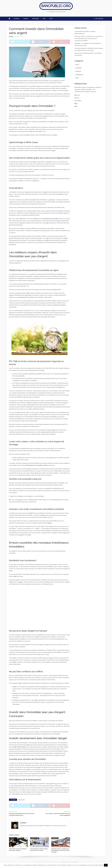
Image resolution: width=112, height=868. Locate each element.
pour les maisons (60, 305)
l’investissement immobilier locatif (36, 465)
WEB (44, 19)
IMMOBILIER (36, 19)
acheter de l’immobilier (19, 747)
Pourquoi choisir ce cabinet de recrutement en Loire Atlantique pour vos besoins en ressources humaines (89, 38)
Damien (11, 37)
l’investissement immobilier (50, 219)
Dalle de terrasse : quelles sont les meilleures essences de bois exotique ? (60, 850)
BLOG (51, 19)
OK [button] (106, 865)
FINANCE (26, 19)
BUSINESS (17, 19)
